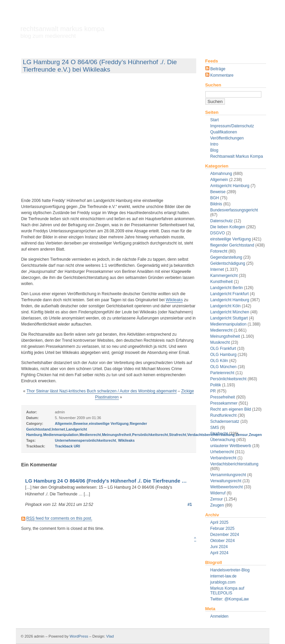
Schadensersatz (225, 421)
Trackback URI (68, 446)
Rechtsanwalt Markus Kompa (63, 32)
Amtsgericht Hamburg (230, 186)
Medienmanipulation (228, 324)
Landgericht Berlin (227, 288)
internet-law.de (224, 576)
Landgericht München (230, 312)
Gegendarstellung (226, 257)
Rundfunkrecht (224, 415)
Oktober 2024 (223, 541)
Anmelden (219, 616)
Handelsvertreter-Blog (230, 570)
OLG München (224, 367)
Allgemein (219, 180)
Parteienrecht (222, 373)
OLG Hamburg (224, 355)
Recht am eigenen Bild (231, 409)
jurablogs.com (223, 582)
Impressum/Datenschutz (232, 126)
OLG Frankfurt (223, 349)
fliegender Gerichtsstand (232, 245)
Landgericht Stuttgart (229, 318)
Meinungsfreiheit (225, 336)
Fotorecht (219, 251)
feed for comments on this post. (59, 519)
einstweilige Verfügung (231, 239)
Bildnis (216, 204)
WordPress (79, 636)
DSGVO (218, 233)
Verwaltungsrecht (226, 481)
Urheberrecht (222, 452)
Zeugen (217, 505)
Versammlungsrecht (228, 475)
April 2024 (219, 553)
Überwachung (223, 440)
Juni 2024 (219, 547)
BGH (215, 198)
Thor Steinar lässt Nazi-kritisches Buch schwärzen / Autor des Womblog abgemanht (101, 391)
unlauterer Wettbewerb (231, 446)
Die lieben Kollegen (228, 227)
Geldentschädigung (228, 263)
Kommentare (219, 75)
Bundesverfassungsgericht (234, 210)
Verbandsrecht (223, 458)
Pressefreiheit (223, 397)
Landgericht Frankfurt (230, 294)
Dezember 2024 (225, 535)
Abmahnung (221, 174)
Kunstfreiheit (222, 282)
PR (213, 391)
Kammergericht (224, 276)
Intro (214, 144)
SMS (215, 428)
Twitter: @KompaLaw (230, 599)
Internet (217, 269)
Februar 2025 (223, 529)
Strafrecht (177, 435)
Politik (216, 385)
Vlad (110, 636)
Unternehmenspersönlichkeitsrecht (86, 440)
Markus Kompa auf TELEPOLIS (227, 591)
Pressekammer (224, 403)
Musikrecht (220, 342)
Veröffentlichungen (227, 138)
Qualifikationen (224, 132)
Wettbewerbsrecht (227, 487)
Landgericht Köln (226, 306)
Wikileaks (174, 300)
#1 (190, 505)
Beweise (218, 192)
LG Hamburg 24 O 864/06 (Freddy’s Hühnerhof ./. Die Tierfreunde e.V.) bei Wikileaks (100, 66)
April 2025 (219, 522)
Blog (214, 150)
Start (215, 120)
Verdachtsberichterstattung (235, 464)
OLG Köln (219, 361)
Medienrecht (222, 330)
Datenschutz (222, 221)
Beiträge (215, 69)
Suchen (213, 85)
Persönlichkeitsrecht (228, 379)
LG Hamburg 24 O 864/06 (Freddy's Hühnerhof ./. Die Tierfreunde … (106, 481)
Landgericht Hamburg (230, 300)
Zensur (217, 499)
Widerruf (218, 493)
